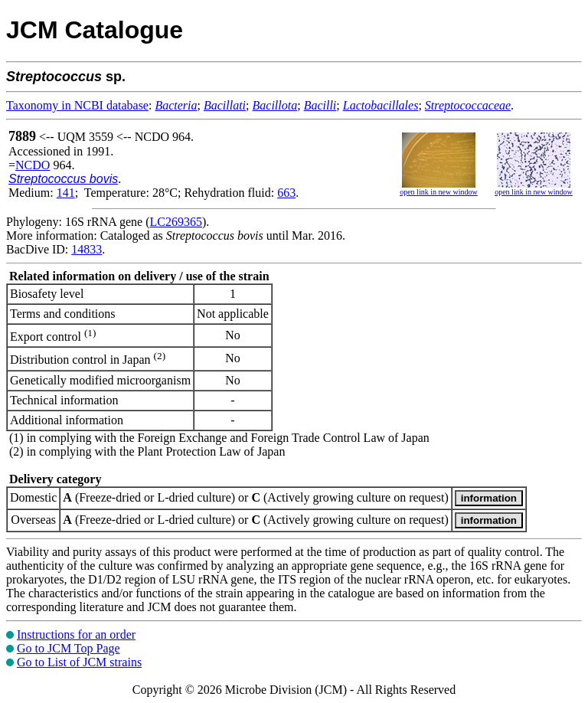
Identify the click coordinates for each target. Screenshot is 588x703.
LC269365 (176, 222)
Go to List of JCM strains (79, 662)
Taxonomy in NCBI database (77, 105)
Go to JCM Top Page (69, 648)
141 (66, 193)
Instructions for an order (76, 634)
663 (286, 193)
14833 (87, 249)
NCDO (33, 165)
